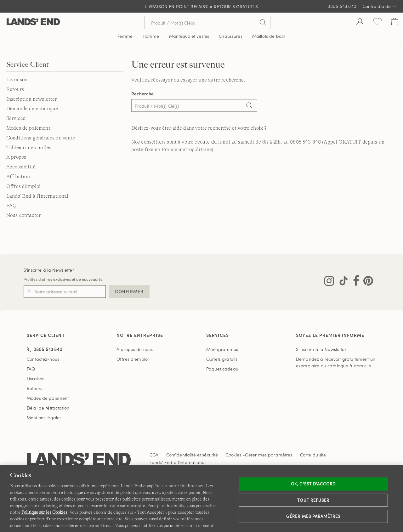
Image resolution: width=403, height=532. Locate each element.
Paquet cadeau (222, 369)
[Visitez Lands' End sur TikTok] (342, 282)
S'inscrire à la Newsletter (49, 270)
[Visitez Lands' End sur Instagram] (329, 282)
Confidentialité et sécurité (192, 455)
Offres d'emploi (23, 186)
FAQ (11, 206)
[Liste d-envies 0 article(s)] (377, 22)
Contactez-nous (43, 359)
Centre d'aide (380, 6)
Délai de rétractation (48, 408)
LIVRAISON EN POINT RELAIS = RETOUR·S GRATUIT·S (202, 6)
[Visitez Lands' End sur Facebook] (354, 282)
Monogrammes (222, 349)
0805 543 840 (342, 6)
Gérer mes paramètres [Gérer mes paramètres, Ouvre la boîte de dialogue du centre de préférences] (313, 516)
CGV (154, 455)
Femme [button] (125, 36)
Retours (15, 89)
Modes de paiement (28, 128)
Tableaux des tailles (29, 148)
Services (16, 118)
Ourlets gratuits (222, 359)
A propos (16, 157)
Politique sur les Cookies (44, 512)
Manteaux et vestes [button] (189, 36)
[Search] (249, 106)
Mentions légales (44, 418)
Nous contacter (23, 215)
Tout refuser (313, 500)
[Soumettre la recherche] (263, 22)
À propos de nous (135, 349)
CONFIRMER (129, 291)
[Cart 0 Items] (395, 22)
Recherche (143, 94)
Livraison (17, 80)
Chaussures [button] (230, 36)
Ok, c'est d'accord (313, 484)
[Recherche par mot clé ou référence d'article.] (207, 22)
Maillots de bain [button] (269, 36)
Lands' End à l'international (37, 196)
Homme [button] (151, 36)
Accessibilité (21, 167)
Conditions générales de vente (41, 138)
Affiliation (18, 177)
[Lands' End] (33, 22)
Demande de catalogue (32, 109)
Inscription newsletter (32, 99)
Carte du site (313, 455)
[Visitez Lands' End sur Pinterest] (366, 282)
